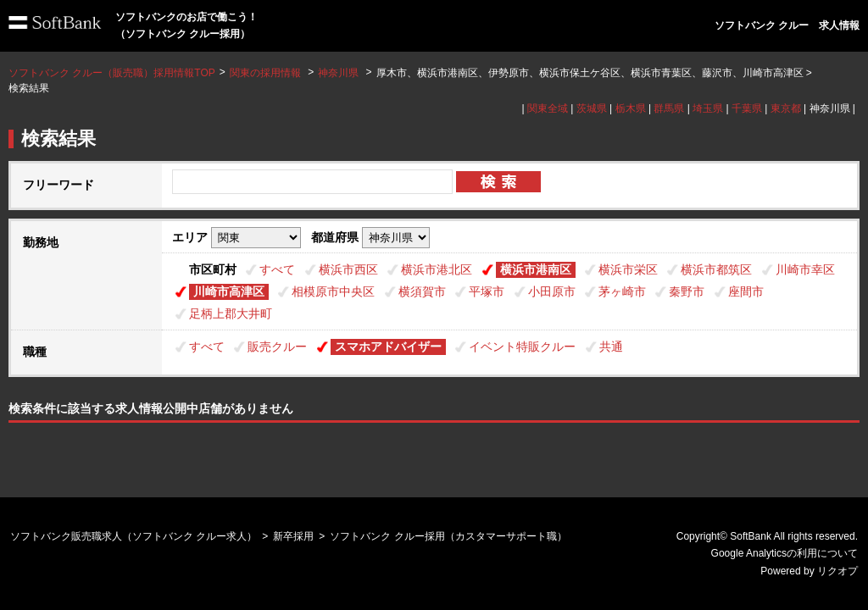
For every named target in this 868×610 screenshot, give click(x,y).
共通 (611, 347)
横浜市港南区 (536, 269)
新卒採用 (293, 536)
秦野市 (687, 291)
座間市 (746, 291)
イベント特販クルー (522, 347)
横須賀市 (422, 291)
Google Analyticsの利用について (785, 553)
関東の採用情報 (267, 73)
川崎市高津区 (229, 291)
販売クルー (277, 347)
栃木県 (631, 108)
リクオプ (837, 571)
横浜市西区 (348, 269)
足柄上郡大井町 (231, 313)
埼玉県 (708, 108)
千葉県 (747, 108)
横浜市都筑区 (716, 269)
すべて (277, 269)
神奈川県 (338, 73)
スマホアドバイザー (388, 347)
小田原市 (552, 291)
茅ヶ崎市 (622, 291)
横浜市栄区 (628, 269)
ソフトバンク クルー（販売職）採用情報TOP (112, 73)
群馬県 (669, 108)
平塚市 (487, 291)
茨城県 (592, 108)
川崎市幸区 (805, 269)
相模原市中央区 (333, 291)
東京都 (786, 108)
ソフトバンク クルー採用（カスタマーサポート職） (448, 536)
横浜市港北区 (437, 269)
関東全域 (548, 108)
